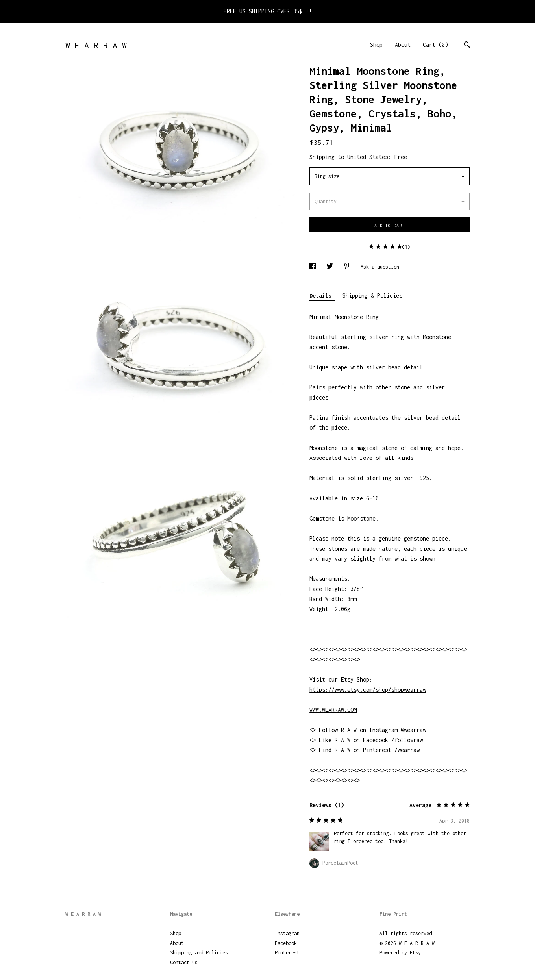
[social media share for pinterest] (348, 267)
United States (368, 157)
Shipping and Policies (199, 953)
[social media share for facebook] (314, 267)
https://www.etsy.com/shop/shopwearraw (368, 690)
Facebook (286, 943)
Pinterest (287, 953)
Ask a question (380, 267)
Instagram (287, 933)
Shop (376, 45)
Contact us (184, 962)
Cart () (435, 45)
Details (322, 295)
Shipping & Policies (372, 295)
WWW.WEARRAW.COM (333, 710)
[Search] (467, 46)
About (403, 45)
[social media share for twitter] (331, 267)
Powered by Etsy (400, 953)
